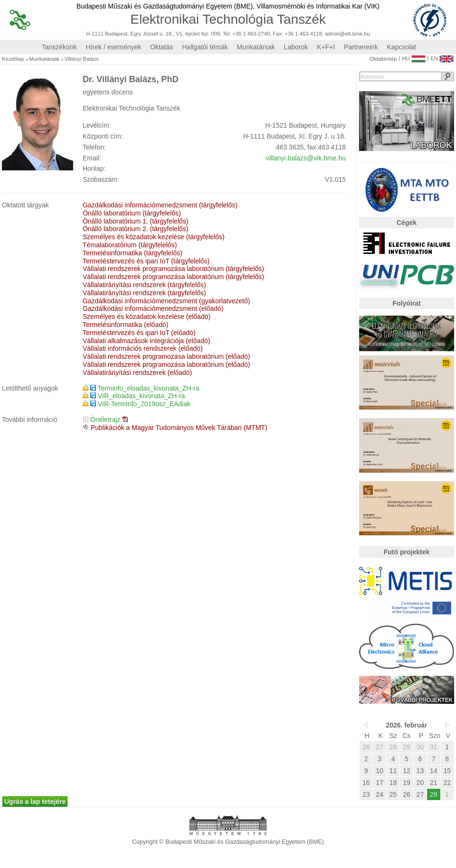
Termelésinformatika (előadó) (126, 325)
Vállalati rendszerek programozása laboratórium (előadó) (166, 356)
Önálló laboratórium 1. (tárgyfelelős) (136, 221)
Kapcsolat (402, 47)
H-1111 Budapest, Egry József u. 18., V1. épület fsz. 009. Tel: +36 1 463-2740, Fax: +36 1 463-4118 (204, 34)
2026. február (406, 725)
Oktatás (161, 47)
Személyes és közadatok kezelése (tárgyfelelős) (154, 237)
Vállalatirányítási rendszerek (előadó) (137, 373)
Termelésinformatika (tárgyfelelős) (133, 253)
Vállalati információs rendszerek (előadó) (143, 348)
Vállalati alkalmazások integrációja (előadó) (146, 341)
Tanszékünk (59, 47)
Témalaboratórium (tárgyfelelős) (130, 245)
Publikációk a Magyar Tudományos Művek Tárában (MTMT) (179, 428)
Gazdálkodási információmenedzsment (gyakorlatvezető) (166, 301)
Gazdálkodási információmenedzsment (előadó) (153, 308)
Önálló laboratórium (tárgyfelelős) (132, 213)
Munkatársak (256, 47)
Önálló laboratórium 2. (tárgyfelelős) (136, 229)
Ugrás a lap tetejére (35, 802)
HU (413, 56)
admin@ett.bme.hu (347, 34)
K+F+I (326, 47)
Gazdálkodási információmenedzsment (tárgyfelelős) (160, 205)
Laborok (296, 47)
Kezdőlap (13, 59)
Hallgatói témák (205, 47)
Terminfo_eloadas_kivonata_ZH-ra (145, 388)
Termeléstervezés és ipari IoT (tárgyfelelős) (146, 261)
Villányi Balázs (82, 59)
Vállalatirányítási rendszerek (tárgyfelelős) (144, 285)
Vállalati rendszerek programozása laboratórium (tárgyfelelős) (173, 269)
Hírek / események (114, 47)
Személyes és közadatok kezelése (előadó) (147, 317)
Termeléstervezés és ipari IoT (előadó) (139, 333)
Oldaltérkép (383, 59)
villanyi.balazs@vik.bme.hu (306, 158)
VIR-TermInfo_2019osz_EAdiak (140, 404)
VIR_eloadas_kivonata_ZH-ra (138, 396)
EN (442, 56)
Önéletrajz (105, 420)
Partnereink (361, 47)
